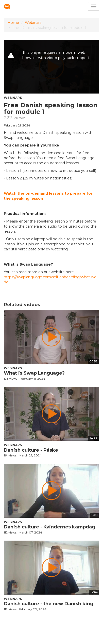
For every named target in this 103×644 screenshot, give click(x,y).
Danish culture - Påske (31, 450)
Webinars (33, 23)
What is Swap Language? (34, 373)
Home (13, 23)
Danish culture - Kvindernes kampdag (49, 527)
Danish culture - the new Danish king (49, 604)
